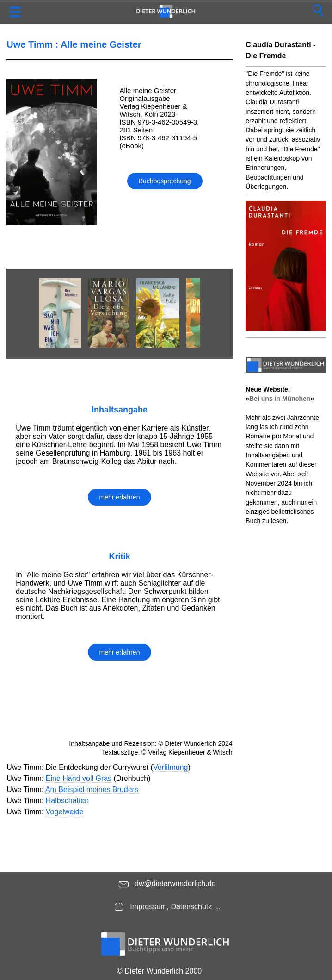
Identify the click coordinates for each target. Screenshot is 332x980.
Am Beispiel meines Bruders (92, 790)
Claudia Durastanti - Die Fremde (280, 50)
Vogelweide (65, 812)
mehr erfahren (120, 497)
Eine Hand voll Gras (79, 778)
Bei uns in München (280, 399)
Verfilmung (171, 767)
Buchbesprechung (165, 181)
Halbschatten (67, 801)
